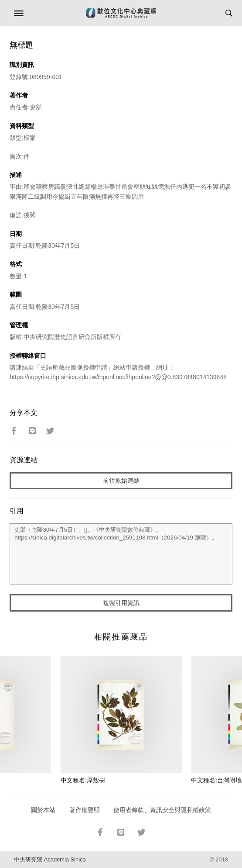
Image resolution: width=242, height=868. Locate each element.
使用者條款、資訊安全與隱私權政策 (162, 810)
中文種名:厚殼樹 (83, 780)
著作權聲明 (85, 810)
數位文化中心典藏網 (121, 13)
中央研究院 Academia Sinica (50, 859)
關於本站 (43, 810)
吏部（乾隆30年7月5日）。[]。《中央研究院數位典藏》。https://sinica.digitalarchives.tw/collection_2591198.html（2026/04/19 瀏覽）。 (121, 554)
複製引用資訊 (121, 603)
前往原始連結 (121, 481)
